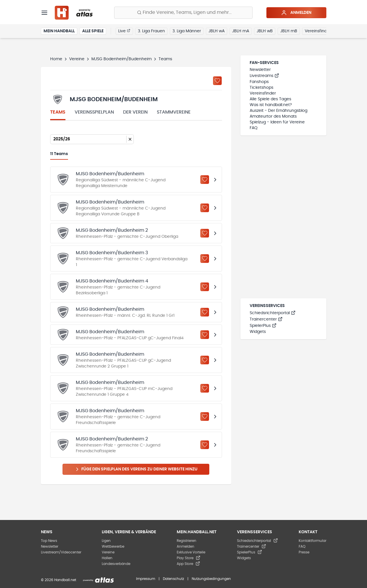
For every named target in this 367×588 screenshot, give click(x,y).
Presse (304, 552)
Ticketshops (261, 88)
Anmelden (296, 13)
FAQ (254, 128)
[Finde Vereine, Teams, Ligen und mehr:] (183, 13)
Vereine (77, 59)
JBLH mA (241, 31)
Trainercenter (266, 319)
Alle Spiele (93, 31)
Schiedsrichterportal (273, 313)
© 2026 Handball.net (59, 580)
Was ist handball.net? (271, 105)
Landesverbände (116, 564)
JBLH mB (289, 31)
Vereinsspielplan (94, 112)
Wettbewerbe (113, 546)
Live (124, 31)
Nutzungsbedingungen (211, 579)
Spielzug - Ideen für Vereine (277, 122)
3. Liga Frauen (151, 31)
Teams (58, 112)
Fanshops (259, 82)
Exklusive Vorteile (191, 552)
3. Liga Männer (187, 31)
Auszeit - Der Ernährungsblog (278, 111)
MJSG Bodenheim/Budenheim (122, 59)
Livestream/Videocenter (61, 552)
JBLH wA (217, 31)
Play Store (189, 558)
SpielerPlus (263, 326)
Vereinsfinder (318, 31)
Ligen (106, 541)
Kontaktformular (313, 541)
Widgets (258, 332)
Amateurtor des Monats (273, 116)
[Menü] (44, 13)
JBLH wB (265, 31)
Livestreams (264, 76)
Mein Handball (59, 31)
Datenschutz (173, 579)
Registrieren (187, 541)
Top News (49, 541)
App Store (188, 564)
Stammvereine (174, 112)
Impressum (146, 579)
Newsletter (260, 70)
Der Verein (135, 112)
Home (56, 59)
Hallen (107, 558)
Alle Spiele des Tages (270, 99)
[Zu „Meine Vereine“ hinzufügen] (217, 81)
